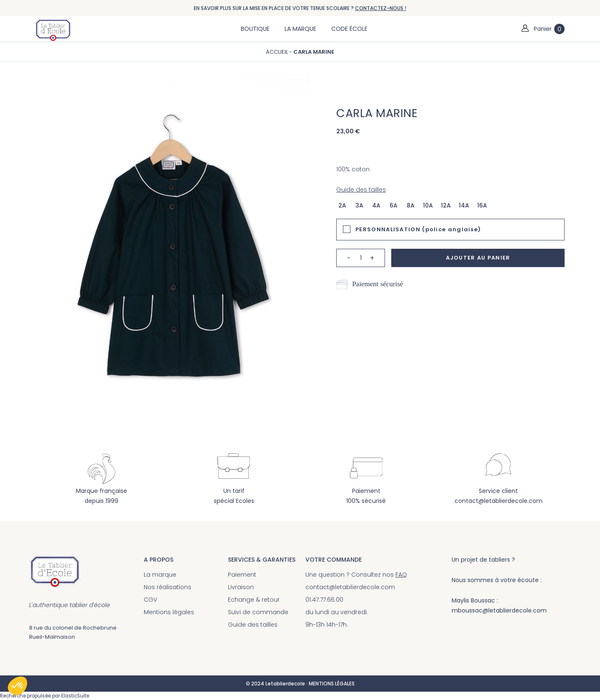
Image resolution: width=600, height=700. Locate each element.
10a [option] (428, 205)
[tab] (450, 230)
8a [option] (411, 205)
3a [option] (359, 205)
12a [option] (446, 205)
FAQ (401, 575)
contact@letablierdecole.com (499, 501)
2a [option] (342, 205)
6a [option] (394, 205)
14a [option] (464, 205)
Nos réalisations (167, 587)
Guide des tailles (361, 190)
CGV (150, 600)
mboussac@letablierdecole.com (499, 610)
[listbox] (415, 205)
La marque (160, 575)
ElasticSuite (75, 696)
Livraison (241, 587)
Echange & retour (254, 600)
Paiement (242, 575)
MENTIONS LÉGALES (332, 684)
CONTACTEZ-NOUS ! (381, 8)
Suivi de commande (258, 612)
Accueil (277, 52)
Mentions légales (169, 612)
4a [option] (376, 205)
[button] (17, 686)
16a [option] (482, 205)
